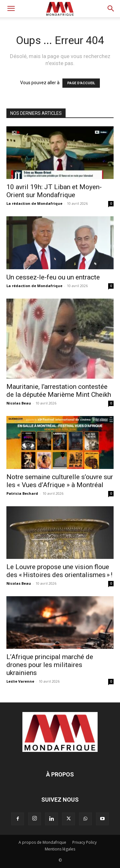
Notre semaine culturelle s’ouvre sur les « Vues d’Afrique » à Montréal (60, 481)
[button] (11, 9)
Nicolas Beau (19, 403)
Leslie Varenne (20, 681)
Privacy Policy (84, 842)
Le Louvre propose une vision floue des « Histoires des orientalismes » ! (59, 571)
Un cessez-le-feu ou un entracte (53, 277)
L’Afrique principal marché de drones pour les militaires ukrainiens (50, 665)
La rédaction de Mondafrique (34, 203)
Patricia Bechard (22, 493)
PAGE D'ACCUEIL (81, 83)
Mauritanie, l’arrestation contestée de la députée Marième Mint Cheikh (59, 391)
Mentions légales (60, 849)
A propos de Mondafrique (42, 842)
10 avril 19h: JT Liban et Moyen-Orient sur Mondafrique (54, 191)
